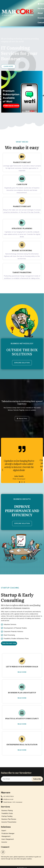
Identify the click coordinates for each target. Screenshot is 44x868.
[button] (19, 484)
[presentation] (2, 471)
